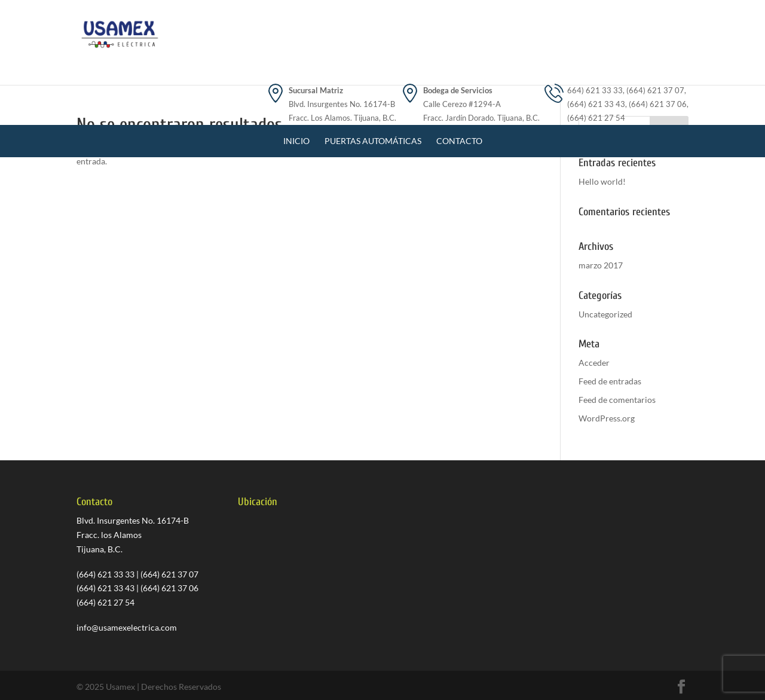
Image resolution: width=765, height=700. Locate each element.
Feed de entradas (610, 381)
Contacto (459, 85)
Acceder (594, 363)
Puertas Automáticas (373, 85)
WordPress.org (607, 418)
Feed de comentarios (617, 400)
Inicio (296, 85)
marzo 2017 (601, 265)
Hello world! (602, 181)
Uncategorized (605, 314)
